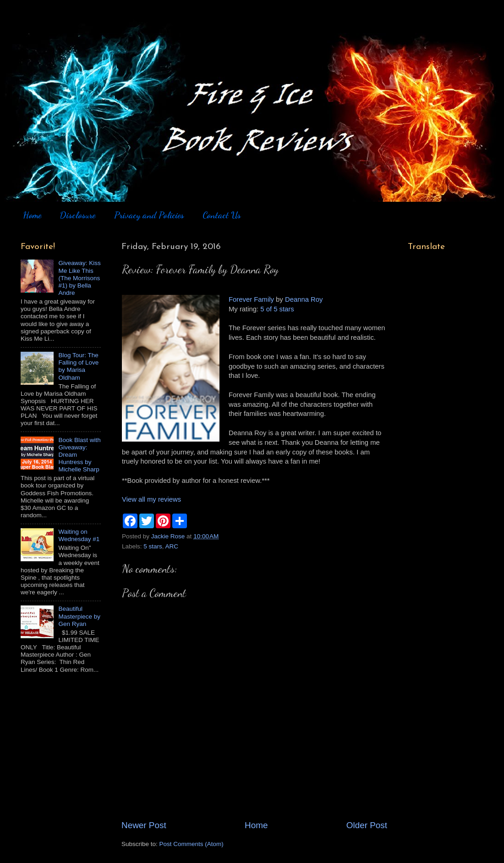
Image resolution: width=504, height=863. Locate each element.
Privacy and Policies (149, 215)
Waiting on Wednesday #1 (79, 535)
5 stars (153, 546)
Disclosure (77, 215)
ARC (172, 546)
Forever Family (251, 299)
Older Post (367, 825)
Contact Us (222, 215)
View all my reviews (151, 499)
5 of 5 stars (277, 309)
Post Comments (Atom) (192, 844)
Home (32, 215)
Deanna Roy (304, 299)
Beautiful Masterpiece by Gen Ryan (79, 616)
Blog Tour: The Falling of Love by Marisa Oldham (78, 366)
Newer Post (144, 825)
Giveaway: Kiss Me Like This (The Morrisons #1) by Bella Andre (79, 278)
